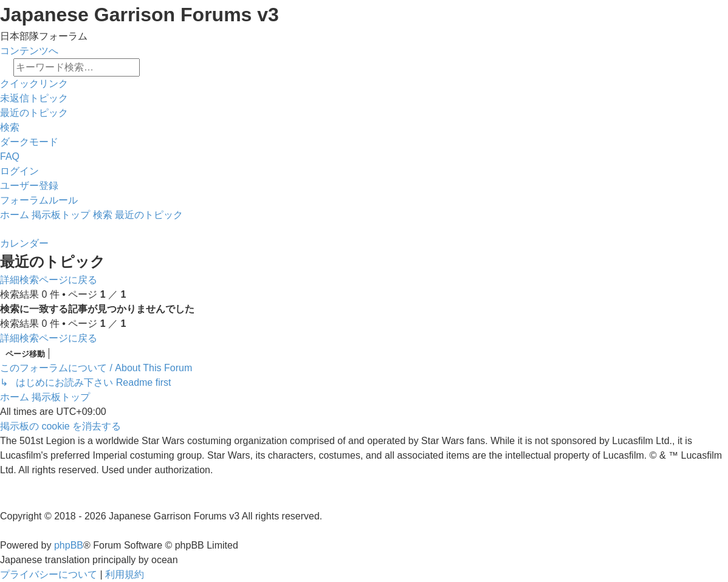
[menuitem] (34, 98)
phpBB (69, 545)
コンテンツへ (29, 51)
